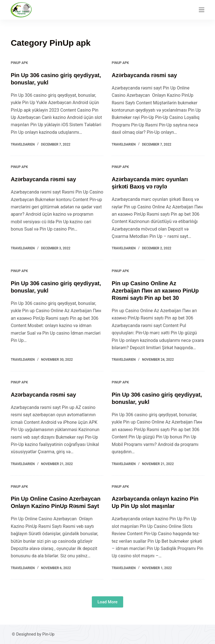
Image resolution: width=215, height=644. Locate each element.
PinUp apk (19, 63)
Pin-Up (48, 634)
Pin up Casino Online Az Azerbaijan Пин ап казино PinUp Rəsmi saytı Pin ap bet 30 (155, 291)
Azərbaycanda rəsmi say (144, 75)
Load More (107, 602)
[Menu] (202, 10)
